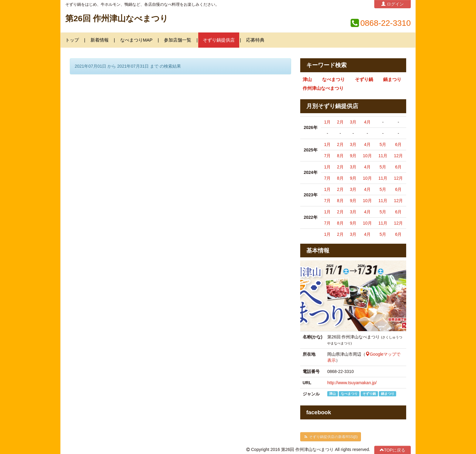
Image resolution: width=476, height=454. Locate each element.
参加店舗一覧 (178, 40)
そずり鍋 (364, 80)
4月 (367, 122)
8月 (340, 156)
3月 (353, 122)
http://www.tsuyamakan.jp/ (352, 383)
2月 (340, 122)
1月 (328, 122)
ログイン (393, 4)
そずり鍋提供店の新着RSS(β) (331, 437)
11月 (383, 156)
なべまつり (333, 80)
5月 (383, 144)
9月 (353, 156)
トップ (72, 40)
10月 (367, 156)
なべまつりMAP (136, 40)
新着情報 (100, 40)
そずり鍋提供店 (219, 40)
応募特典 (255, 40)
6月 (398, 144)
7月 (328, 156)
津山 (307, 80)
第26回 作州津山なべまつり (117, 19)
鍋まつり (392, 80)
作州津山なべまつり (323, 88)
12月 (399, 156)
